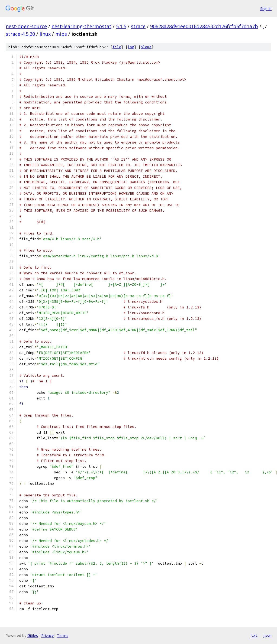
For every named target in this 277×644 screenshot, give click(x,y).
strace (138, 26)
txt (254, 635)
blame (146, 47)
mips (61, 34)
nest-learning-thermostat (81, 26)
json (267, 635)
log (131, 47)
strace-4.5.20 (20, 34)
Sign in (266, 9)
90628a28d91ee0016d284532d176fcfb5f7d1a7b (204, 26)
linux (45, 34)
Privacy (47, 635)
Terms (63, 635)
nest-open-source (26, 26)
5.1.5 (121, 26)
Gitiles (33, 635)
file (117, 47)
